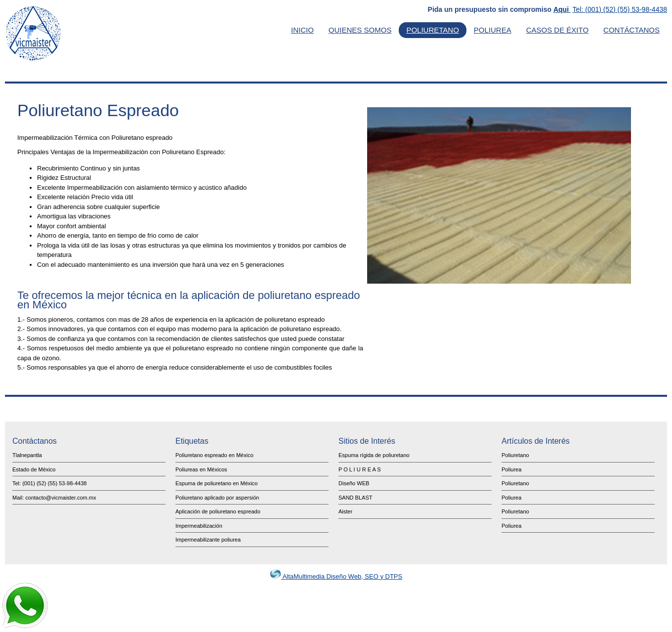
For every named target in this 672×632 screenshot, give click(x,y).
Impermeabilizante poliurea (208, 540)
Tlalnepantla (27, 455)
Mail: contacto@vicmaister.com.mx (54, 498)
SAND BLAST (355, 498)
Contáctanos (631, 30)
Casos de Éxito (557, 30)
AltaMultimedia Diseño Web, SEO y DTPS (336, 576)
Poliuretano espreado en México (214, 455)
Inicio (302, 30)
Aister (345, 511)
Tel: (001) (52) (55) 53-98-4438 (620, 9)
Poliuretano (432, 30)
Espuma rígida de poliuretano (374, 455)
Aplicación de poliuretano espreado (218, 511)
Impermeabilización (199, 526)
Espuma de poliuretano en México (216, 483)
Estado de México (34, 469)
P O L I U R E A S (360, 469)
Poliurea (493, 30)
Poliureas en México (200, 469)
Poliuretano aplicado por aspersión (217, 498)
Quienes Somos (360, 30)
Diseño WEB (354, 483)
